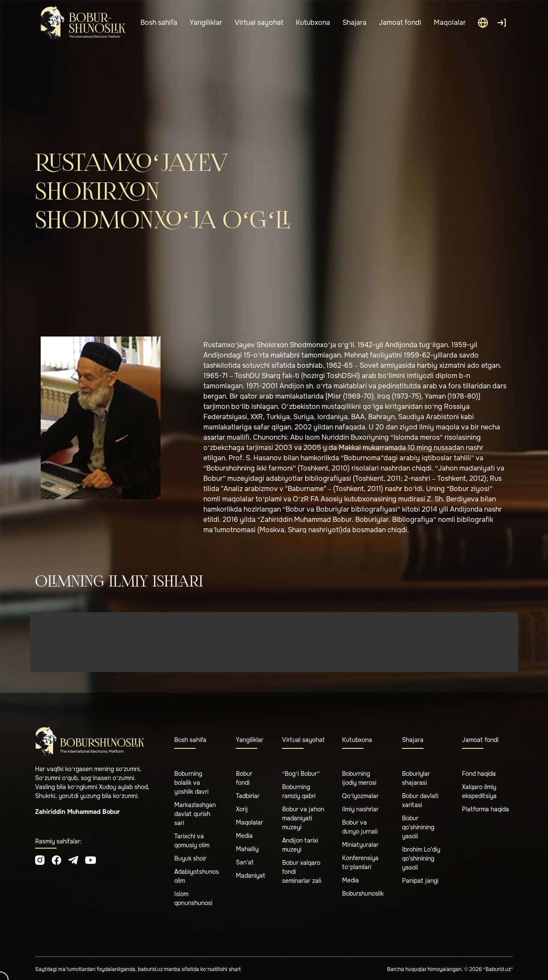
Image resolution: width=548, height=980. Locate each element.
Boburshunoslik (363, 894)
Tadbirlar (248, 796)
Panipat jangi (420, 881)
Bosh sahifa (159, 22)
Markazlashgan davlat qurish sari (195, 814)
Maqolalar (450, 22)
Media (244, 836)
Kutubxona (313, 22)
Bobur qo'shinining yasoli (418, 827)
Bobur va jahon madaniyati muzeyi (303, 818)
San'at (245, 862)
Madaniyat (250, 876)
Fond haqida (479, 774)
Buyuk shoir (190, 858)
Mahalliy (247, 849)
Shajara (354, 22)
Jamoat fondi (400, 22)
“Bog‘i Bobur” (301, 774)
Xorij (242, 809)
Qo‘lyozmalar (360, 796)
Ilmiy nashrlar (360, 809)
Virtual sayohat (259, 22)
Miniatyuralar (360, 845)
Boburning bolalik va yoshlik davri (191, 783)
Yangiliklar (206, 22)
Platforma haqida (485, 809)
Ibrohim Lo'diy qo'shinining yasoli (421, 858)
